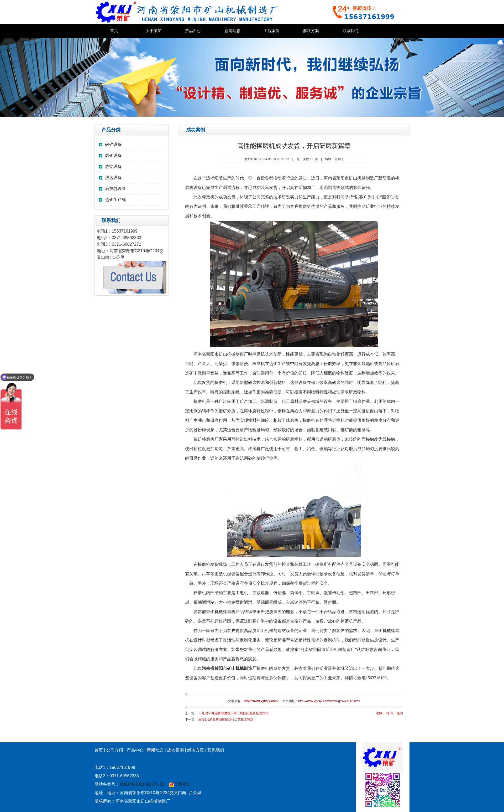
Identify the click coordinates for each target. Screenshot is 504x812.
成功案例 (175, 750)
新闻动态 (232, 31)
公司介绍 (115, 750)
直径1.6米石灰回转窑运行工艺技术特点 (226, 720)
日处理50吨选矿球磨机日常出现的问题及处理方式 (233, 713)
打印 (390, 713)
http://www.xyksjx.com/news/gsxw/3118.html (329, 701)
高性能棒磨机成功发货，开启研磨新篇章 (294, 146)
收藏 (379, 713)
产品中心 (193, 31)
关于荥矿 (154, 31)
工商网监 (180, 784)
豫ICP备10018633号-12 (142, 784)
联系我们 (350, 31)
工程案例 (272, 31)
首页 (114, 31)
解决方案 (311, 31)
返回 (400, 713)
